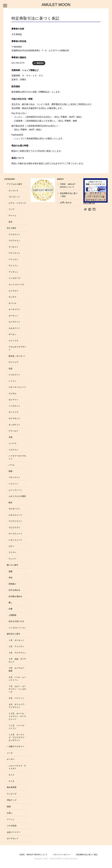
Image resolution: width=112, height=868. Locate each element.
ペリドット (13, 484)
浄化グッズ (12, 800)
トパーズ (12, 443)
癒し (11, 602)
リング (11, 209)
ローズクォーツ (15, 534)
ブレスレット (14, 197)
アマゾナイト (14, 253)
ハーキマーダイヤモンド (17, 457)
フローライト (14, 477)
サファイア (13, 362)
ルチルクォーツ (15, 515)
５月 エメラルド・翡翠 (17, 669)
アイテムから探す (15, 184)
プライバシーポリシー (62, 855)
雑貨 (9, 806)
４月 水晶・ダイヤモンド (17, 660)
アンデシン (13, 272)
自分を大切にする (16, 621)
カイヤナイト (14, 322)
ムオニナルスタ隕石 (17, 496)
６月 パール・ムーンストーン (17, 679)
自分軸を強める (15, 596)
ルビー (11, 546)
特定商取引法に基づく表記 (69, 195)
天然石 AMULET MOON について (68, 185)
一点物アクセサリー (16, 746)
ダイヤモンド (14, 418)
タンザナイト (14, 425)
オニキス (12, 297)
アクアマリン (14, 241)
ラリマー (12, 552)
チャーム (12, 215)
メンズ (10, 753)
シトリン (12, 381)
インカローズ (14, 278)
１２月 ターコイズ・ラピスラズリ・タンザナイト (17, 737)
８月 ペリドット (16, 698)
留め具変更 (12, 787)
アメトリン (13, 266)
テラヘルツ (13, 431)
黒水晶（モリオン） (17, 356)
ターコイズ (13, 412)
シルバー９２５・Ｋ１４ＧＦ (17, 767)
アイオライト (14, 234)
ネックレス (13, 191)
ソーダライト (14, 406)
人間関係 (12, 615)
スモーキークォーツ (17, 387)
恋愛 (11, 571)
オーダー (11, 759)
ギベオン (12, 334)
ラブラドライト (15, 521)
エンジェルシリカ (16, 284)
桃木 (11, 502)
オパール (12, 303)
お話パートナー (14, 832)
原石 (11, 222)
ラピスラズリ (14, 527)
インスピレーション (17, 628)
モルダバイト (14, 509)
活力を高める (14, 590)
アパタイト (13, 247)
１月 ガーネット (16, 640)
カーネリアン (14, 309)
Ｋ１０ (11, 775)
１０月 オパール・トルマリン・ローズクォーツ (17, 716)
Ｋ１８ (11, 781)
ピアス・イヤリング (17, 203)
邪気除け (12, 584)
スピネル (12, 393)
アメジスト (13, 259)
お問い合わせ (66, 202)
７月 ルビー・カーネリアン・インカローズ (17, 689)
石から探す (12, 228)
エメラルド (13, 291)
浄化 (11, 578)
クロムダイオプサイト (17, 348)
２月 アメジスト (16, 646)
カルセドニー (14, 328)
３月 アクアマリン (17, 653)
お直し (10, 813)
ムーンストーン (15, 490)
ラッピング (12, 794)
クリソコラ (13, 341)
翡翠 (11, 471)
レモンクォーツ (15, 540)
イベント (11, 819)
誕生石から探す (14, 634)
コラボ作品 (12, 826)
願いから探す (13, 565)
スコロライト (14, 375)
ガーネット (13, 316)
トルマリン (13, 450)
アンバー (12, 559)
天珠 (11, 437)
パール (11, 465)
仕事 (11, 609)
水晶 (11, 368)
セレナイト (13, 400)
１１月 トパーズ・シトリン (17, 727)
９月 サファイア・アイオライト (17, 706)
